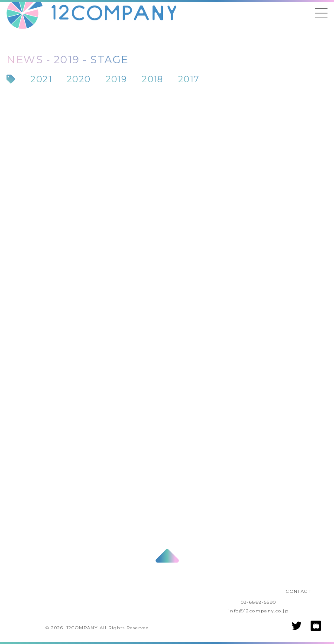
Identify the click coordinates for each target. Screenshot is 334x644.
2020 (79, 79)
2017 (189, 79)
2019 (117, 79)
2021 (41, 79)
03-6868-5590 (259, 602)
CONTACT (298, 591)
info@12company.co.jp (258, 611)
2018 (152, 79)
